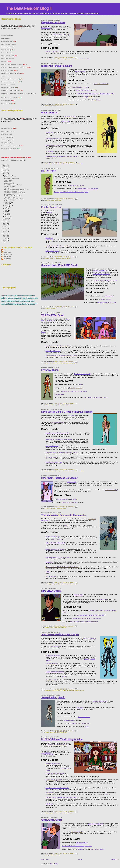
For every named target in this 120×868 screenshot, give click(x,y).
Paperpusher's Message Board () (12, 90)
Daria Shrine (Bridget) (7, 59)
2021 (5, 174)
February (7, 216)
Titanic (43, 332)
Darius (81, 385)
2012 (5, 233)
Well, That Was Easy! (52, 315)
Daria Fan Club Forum (8, 131)
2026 (5, 165)
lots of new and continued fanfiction (81, 59)
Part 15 (60, 539)
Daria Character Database (9, 44)
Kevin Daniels (78, 595)
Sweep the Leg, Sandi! (53, 697)
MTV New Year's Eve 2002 (62, 34)
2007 (5, 242)
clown (51, 628)
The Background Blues (53, 536)
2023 (5, 170)
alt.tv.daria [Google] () (9, 128)
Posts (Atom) (54, 863)
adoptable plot (102, 302)
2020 (5, 220)
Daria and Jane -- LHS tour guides (87, 189)
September (8, 205)
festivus (47, 258)
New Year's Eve (46, 28)
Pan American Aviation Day (83, 374)
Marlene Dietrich (70, 117)
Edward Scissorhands (89, 638)
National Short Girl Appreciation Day (105, 280)
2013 (5, 232)
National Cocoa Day (111, 490)
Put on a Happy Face (52, 251)
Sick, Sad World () (8, 101)
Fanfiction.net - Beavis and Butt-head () (14, 64)
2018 (5, 223)
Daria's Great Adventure (53, 351)
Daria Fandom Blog (7, 53)
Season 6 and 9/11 (82, 843)
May (6, 212)
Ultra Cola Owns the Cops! (54, 462)
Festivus (50, 213)
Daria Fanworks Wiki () (9, 56)
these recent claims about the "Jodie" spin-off (86, 618)
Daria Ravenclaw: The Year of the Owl (57, 246)
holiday (54, 106)
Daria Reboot (96, 100)
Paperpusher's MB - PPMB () (11, 149)
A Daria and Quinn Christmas (55, 549)
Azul (5, 250)
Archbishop (75, 87)
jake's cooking (60, 106)
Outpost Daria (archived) (8, 85)
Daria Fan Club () (8, 50)
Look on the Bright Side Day (102, 274)
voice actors (63, 628)
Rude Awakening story (97, 849)
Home (80, 860)
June (6, 210)
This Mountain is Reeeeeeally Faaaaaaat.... (64, 515)
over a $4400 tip (82, 391)
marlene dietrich (78, 164)
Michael (59, 499)
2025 (5, 167)
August (7, 207)
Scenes (48, 572)
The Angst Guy (8, 254)
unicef (75, 584)
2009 (5, 239)
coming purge (73, 185)
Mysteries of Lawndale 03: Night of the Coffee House (62, 567)
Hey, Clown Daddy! (51, 591)
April (6, 213)
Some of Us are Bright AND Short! (59, 265)
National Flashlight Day (100, 271)
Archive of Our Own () (9, 41)
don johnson (53, 471)
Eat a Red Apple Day (77, 832)
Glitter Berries (5, 76)
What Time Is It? (50, 113)
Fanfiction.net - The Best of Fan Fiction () (16, 67)
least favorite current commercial (86, 90)
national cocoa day (61, 508)
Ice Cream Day (72, 482)
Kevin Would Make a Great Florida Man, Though (67, 412)
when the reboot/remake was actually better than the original (96, 93)
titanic (75, 363)
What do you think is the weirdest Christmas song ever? (71, 192)
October (7, 204)
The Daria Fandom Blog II (29, 8)
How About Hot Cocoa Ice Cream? (60, 478)
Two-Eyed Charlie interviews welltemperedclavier (77, 846)
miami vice (81, 471)
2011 (5, 235)
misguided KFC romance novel (80, 723)
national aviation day (66, 405)
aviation (47, 405)
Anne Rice (74, 499)
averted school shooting (69, 502)
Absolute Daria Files (7, 35)
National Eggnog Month (96, 824)
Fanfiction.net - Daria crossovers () (13, 73)
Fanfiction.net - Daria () (9, 70)
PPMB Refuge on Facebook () (11, 98)
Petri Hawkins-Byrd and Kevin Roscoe (95, 398)
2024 (5, 169)
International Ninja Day (100, 701)
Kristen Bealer (8, 252)
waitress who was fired (69, 391)
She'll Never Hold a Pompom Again (60, 634)
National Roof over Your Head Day (58, 745)
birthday (53, 164)
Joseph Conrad (46, 753)
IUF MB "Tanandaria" (7, 143)
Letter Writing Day (55, 646)
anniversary (48, 164)
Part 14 (54, 539)
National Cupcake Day (57, 422)
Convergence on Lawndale (54, 139)
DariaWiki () (6, 61)
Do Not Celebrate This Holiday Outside (62, 739)
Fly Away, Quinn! (50, 370)
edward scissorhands (57, 690)
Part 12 (48, 660)
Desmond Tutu (84, 87)
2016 (5, 227)
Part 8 (48, 770)
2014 (5, 230)
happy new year (68, 59)
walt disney (64, 732)
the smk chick (7, 259)
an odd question (69, 720)
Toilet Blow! (49, 804)
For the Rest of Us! (51, 207)
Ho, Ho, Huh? (48, 171)
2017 (5, 225)
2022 (5, 172)
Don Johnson (72, 416)
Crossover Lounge (51, 664)
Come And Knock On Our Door (55, 543)
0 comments (71, 58)
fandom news (48, 106)
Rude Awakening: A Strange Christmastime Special (61, 156)
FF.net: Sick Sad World (8, 137)
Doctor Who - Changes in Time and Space (59, 439)
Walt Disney (80, 708)
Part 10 (87, 659)
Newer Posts (45, 860)
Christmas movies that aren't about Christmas (91, 615)
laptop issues (109, 296)
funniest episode (106, 299)
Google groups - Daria (8, 140)
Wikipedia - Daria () (8, 103)
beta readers (79, 849)
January (7, 218)
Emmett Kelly (103, 600)
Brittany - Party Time (52, 52)
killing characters (88, 97)
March (7, 215)
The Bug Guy (7, 256)
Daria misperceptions (76, 388)
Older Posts (115, 860)
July (6, 209)
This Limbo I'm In (51, 457)
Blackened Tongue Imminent (57, 66)
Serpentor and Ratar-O (101, 84)
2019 (5, 221)
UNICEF (67, 525)
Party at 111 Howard (52, 446)
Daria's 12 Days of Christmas (55, 145)
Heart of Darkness (48, 754)
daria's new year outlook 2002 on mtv (54, 59)
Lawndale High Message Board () (12, 79)
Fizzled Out (49, 152)
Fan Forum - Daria (7, 134)
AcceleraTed (49, 132)
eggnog (47, 855)
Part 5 (64, 677)
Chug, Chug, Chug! (52, 820)
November (8, 202)
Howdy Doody (66, 121)
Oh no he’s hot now (84, 717)
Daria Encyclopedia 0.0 (8, 47)
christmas (48, 200)
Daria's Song (50, 562)
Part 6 (63, 768)
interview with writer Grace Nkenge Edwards (84, 622)
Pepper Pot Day (80, 71)
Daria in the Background (49, 239)
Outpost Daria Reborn (8, 88)
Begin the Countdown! (53, 22)
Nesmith (65, 499)
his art (86, 727)
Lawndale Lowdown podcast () (12, 82)
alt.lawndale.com (6, 38)
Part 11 (93, 659)
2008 (5, 240)
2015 (5, 228)
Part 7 (68, 768)
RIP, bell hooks (59, 394)
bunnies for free (111, 302)
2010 (5, 237)
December (8, 175)
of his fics (81, 185)
